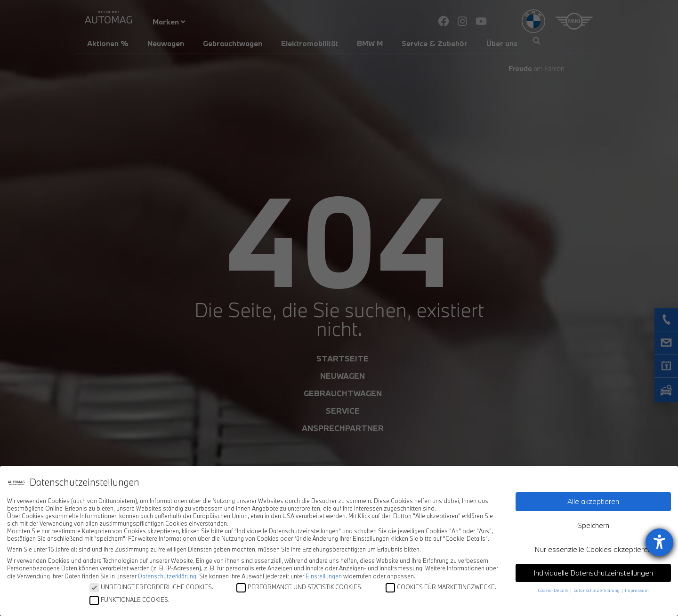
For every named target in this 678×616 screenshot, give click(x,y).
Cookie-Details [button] (554, 590)
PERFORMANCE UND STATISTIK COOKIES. (299, 587)
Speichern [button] (593, 525)
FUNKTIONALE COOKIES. (129, 600)
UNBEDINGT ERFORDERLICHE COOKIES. (151, 587)
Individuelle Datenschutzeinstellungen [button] (593, 573)
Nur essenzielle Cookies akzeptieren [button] (593, 549)
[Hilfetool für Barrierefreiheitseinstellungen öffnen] (659, 542)
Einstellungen (324, 576)
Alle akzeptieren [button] (593, 501)
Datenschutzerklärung (167, 576)
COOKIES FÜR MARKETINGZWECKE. (441, 587)
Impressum (637, 590)
